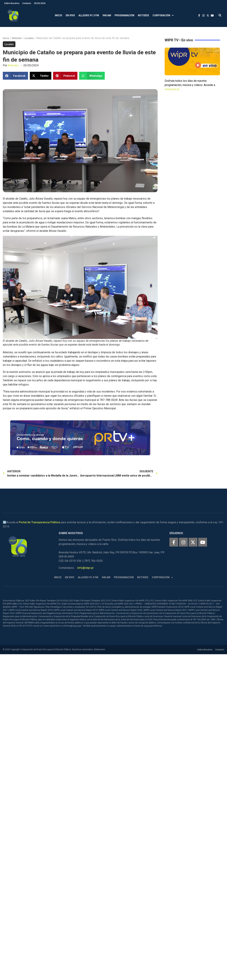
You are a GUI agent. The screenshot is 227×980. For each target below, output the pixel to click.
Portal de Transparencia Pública (39, 522)
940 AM (107, 15)
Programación (124, 15)
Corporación (163, 15)
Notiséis (143, 15)
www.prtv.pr (172, 89)
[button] (220, 15)
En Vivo (70, 15)
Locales (29, 38)
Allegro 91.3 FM (89, 15)
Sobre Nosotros (12, 3)
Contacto (27, 3)
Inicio (59, 15)
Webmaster (99, 649)
